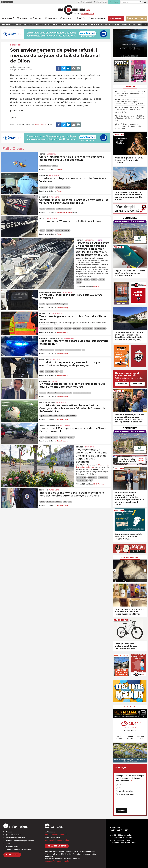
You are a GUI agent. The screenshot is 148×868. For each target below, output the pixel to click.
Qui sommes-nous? (13, 835)
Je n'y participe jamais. (127, 794)
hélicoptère (77, 328)
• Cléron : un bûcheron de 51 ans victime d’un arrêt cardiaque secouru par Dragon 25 (130, 93)
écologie (94, 280)
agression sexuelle (46, 416)
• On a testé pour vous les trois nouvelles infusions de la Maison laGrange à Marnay (129, 110)
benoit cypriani (81, 477)
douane (87, 280)
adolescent (44, 187)
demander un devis (57, 846)
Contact (9, 832)
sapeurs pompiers (100, 328)
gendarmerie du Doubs (63, 187)
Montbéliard (45, 381)
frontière (102, 280)
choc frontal (58, 328)
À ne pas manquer (130, 557)
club (56, 416)
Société (99, 240)
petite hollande (67, 393)
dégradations (92, 477)
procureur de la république (82, 393)
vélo (65, 502)
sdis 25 (55, 166)
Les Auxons (44, 360)
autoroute (63, 437)
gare (42, 371)
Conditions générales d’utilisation (18, 850)
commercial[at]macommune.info (57, 840)
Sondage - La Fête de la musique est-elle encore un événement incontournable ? (130, 778)
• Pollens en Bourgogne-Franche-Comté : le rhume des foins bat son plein (129, 126)
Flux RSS (9, 844)
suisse (79, 282)
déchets (79, 280)
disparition (50, 230)
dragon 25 (68, 328)
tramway (59, 502)
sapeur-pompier (45, 166)
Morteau (80, 240)
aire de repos (49, 350)
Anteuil (43, 219)
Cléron (42, 154)
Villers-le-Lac (45, 314)
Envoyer (121, 811)
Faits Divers (16, 45)
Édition (77, 14)
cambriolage (50, 209)
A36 (42, 350)
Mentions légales (12, 847)
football (62, 416)
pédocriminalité (71, 416)
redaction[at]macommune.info (56, 834)
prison (14, 118)
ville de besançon (82, 480)
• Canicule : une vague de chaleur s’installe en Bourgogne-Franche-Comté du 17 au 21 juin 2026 (129, 102)
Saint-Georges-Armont (49, 425)
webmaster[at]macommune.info (57, 861)
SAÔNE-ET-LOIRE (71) (47, 403)
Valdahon (44, 176)
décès (42, 230)
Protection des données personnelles (20, 841)
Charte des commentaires (15, 838)
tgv (57, 371)
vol (83, 350)
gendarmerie (50, 371)
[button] (141, 2)
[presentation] (115, 570)
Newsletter (12, 855)
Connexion (138, 384)
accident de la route (46, 328)
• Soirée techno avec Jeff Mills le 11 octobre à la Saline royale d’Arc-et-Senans (130, 118)
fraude (42, 304)
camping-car (60, 350)
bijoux (42, 209)
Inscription (122, 384)
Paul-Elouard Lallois (54, 393)
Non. (120, 788)
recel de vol (50, 502)
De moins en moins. (126, 791)
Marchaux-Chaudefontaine (51, 338)
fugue (51, 187)
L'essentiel (130, 86)
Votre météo (130, 707)
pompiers (71, 437)
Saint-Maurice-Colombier (50, 292)
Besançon (80, 447)
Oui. (120, 785)
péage (65, 304)
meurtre (43, 393)
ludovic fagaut (103, 477)
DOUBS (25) (44, 197)
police (42, 502)
